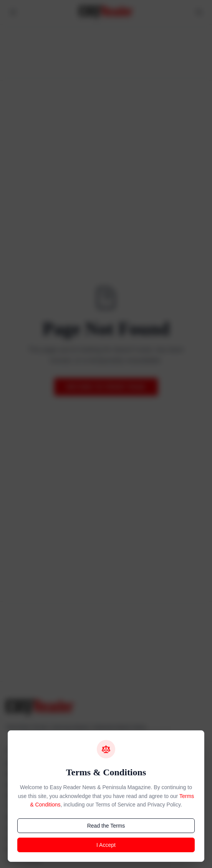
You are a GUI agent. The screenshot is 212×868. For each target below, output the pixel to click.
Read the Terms (106, 826)
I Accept (106, 845)
